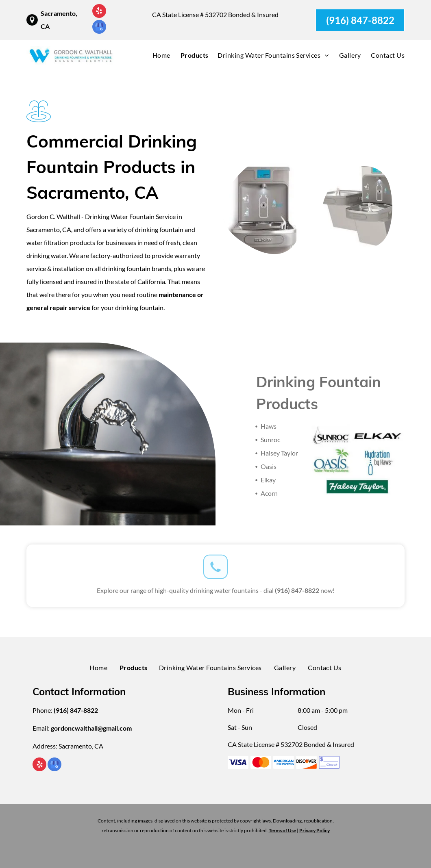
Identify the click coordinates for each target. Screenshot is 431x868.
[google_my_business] (99, 28)
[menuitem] (156, 55)
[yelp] (99, 12)
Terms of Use (282, 830)
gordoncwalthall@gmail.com (91, 728)
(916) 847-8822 (297, 587)
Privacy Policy (315, 830)
